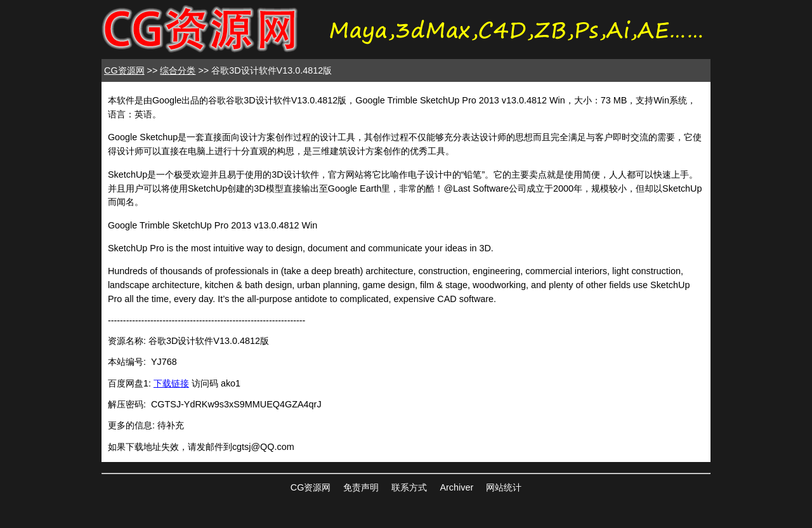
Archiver (456, 487)
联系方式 (409, 487)
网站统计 (504, 487)
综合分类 (178, 70)
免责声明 (361, 487)
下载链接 (171, 383)
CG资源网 (124, 70)
